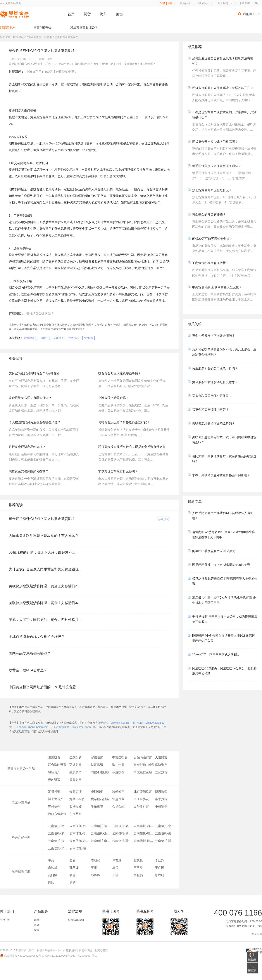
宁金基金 (76, 814)
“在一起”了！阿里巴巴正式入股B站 (216, 655)
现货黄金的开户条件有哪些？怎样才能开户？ (223, 88)
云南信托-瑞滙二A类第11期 (166, 841)
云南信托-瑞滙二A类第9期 (123, 841)
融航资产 (76, 772)
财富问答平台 (43, 27)
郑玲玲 (95, 875)
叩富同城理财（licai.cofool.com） (73, 727)
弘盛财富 (76, 765)
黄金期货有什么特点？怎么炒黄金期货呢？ (42, 519)
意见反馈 (257, 934)
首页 (71, 14)
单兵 (51, 860)
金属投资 (59, 338)
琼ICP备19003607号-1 (84, 956)
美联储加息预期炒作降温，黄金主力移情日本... (45, 586)
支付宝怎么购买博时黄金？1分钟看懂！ (36, 373)
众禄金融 (118, 806)
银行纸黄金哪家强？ (40, 313)
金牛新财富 (141, 806)
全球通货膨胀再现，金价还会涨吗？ (37, 637)
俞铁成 (53, 868)
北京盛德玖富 (143, 792)
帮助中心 (203, 3)
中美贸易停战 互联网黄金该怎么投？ (217, 287)
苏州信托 (54, 806)
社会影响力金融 (144, 765)
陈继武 (95, 860)
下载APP (245, 3)
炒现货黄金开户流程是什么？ (212, 190)
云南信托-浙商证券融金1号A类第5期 (102, 833)
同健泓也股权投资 (102, 772)
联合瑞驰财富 (57, 765)
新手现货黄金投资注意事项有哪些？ (217, 166)
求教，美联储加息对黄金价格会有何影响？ (221, 475)
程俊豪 (138, 860)
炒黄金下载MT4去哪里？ (28, 670)
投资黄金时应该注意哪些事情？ (120, 373)
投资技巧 (74, 338)
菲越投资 (118, 772)
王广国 (160, 868)
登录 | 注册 (166, 3)
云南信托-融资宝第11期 (166, 833)
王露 (94, 868)
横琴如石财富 (100, 799)
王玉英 (138, 868)
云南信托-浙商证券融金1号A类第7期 (59, 833)
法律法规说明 (76, 920)
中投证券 (161, 806)
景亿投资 (161, 772)
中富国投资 (120, 757)
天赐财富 (76, 780)
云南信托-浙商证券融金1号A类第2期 (166, 826)
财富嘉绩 (97, 765)
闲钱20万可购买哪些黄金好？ (212, 239)
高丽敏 (53, 875)
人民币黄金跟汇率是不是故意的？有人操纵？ (44, 536)
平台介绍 (5, 920)
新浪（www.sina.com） (117, 723)
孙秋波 (74, 868)
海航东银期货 (57, 814)
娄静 (72, 860)
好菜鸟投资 (77, 799)
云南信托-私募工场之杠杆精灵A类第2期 (59, 848)
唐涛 (72, 883)
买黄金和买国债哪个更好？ (210, 410)
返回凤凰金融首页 (10, 3)
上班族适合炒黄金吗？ (114, 398)
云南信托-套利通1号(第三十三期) (102, 841)
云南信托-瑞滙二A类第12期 (80, 848)
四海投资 (76, 806)
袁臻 (72, 875)
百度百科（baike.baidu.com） (34, 727)
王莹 (115, 875)
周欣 (51, 883)
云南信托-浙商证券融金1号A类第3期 (123, 833)
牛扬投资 (97, 806)
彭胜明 (160, 875)
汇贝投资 (54, 792)
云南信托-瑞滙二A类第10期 (144, 841)
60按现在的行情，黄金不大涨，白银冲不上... (44, 552)
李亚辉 (160, 860)
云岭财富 (54, 780)
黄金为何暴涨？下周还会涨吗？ (214, 335)
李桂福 (138, 875)
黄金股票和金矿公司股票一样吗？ (215, 368)
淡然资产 (118, 792)
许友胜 (117, 860)
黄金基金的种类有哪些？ (209, 214)
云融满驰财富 (143, 757)
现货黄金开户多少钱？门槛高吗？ (215, 142)
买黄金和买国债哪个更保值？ (212, 396)
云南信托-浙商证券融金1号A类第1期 (144, 826)
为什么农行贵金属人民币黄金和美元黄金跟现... (45, 569)
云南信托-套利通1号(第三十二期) (80, 826)
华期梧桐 (97, 792)
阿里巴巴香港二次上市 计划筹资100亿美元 (221, 565)
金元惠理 (76, 792)
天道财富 (161, 757)
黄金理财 (29, 338)
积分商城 (185, 3)
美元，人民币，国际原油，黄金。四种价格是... (45, 620)
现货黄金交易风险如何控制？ (29, 471)
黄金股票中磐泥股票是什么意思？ (215, 382)
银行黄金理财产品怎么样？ (27, 447)
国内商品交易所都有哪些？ (30, 653)
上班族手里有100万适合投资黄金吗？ (52, 72)
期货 (44, 338)
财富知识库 (8, 27)
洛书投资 (161, 799)
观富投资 (54, 757)
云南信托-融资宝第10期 (123, 826)
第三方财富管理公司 (84, 27)
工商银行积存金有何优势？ (210, 263)
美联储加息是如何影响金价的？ (214, 423)
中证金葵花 (141, 799)
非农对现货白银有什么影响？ (118, 471)
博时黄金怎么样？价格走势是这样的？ (124, 422)
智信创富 (97, 757)
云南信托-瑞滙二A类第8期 (144, 833)
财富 (120, 14)
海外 (103, 14)
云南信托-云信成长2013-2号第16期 (59, 841)
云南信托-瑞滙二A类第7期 (102, 826)
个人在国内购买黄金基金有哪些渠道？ (35, 422)
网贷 (87, 14)
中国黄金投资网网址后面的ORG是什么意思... (44, 687)
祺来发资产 (56, 799)
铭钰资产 (54, 772)
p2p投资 (88, 338)
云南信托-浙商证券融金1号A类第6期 (80, 833)
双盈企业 (118, 799)
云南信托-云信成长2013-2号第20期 (80, 841)
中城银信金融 (143, 772)
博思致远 (161, 792)
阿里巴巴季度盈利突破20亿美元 (214, 551)
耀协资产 (161, 765)
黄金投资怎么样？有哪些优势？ (30, 398)
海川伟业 (118, 765)
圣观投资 (76, 757)
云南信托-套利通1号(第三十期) (59, 826)
